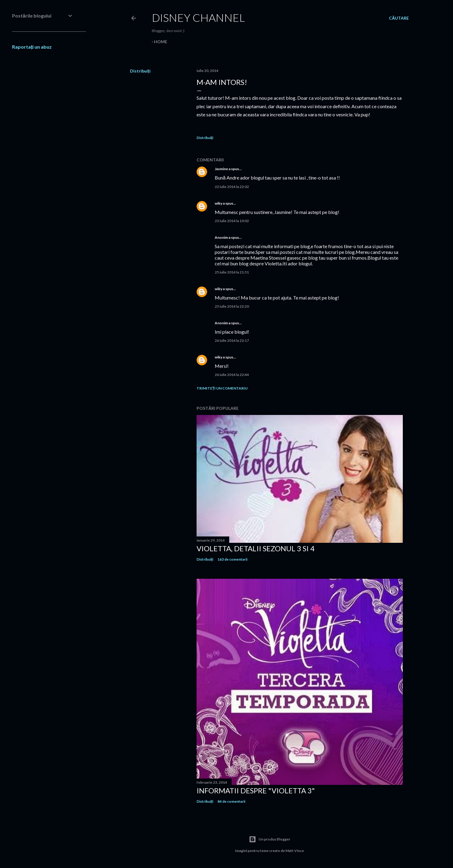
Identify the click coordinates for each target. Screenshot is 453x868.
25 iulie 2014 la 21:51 (232, 272)
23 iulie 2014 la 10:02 (232, 221)
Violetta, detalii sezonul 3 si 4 (256, 548)
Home (161, 42)
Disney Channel (198, 18)
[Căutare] (399, 18)
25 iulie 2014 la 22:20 (232, 306)
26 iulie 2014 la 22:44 (232, 375)
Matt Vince (295, 851)
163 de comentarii (232, 559)
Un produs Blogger (270, 839)
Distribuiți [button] (140, 71)
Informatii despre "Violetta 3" (256, 790)
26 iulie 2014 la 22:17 (232, 340)
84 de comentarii (231, 801)
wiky (218, 203)
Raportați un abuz (32, 47)
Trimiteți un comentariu (222, 388)
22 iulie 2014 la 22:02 (232, 187)
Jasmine (221, 169)
